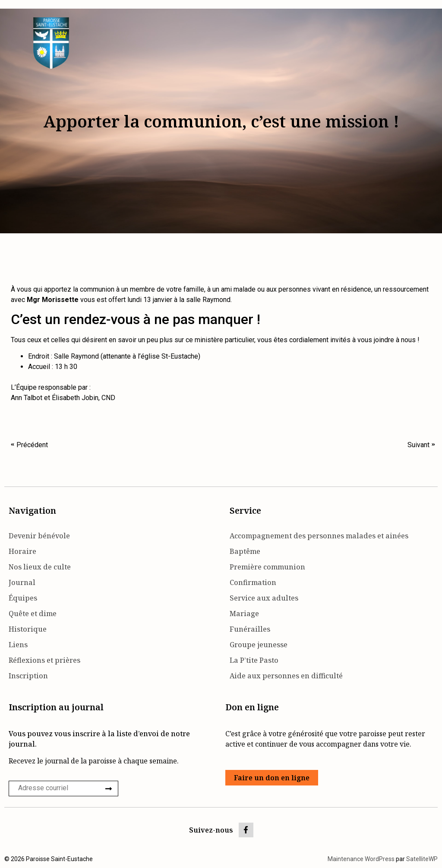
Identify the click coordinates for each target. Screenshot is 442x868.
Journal (22, 582)
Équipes (23, 598)
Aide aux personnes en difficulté (286, 676)
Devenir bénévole (39, 536)
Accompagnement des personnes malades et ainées (319, 536)
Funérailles (250, 629)
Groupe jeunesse (259, 645)
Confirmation (253, 582)
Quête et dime (33, 614)
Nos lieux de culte (40, 567)
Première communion (267, 567)
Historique (28, 629)
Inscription (28, 676)
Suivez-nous (211, 830)
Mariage (244, 614)
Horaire (22, 551)
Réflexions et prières (44, 660)
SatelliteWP (422, 859)
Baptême (245, 551)
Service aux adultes (264, 598)
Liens (18, 645)
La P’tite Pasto (254, 660)
